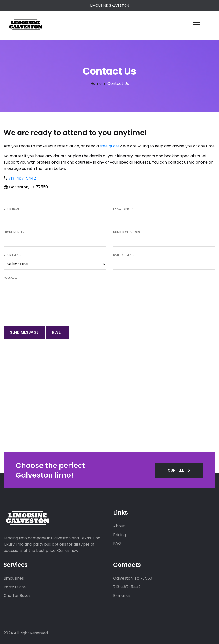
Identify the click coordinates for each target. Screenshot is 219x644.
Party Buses (15, 587)
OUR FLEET (177, 470)
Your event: (12, 255)
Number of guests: (127, 232)
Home (96, 84)
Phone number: (14, 232)
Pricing (120, 535)
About (119, 526)
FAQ (117, 543)
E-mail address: (125, 209)
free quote (110, 146)
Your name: (12, 209)
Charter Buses (17, 596)
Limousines (14, 578)
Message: (10, 278)
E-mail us (122, 596)
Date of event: (123, 255)
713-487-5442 (22, 178)
